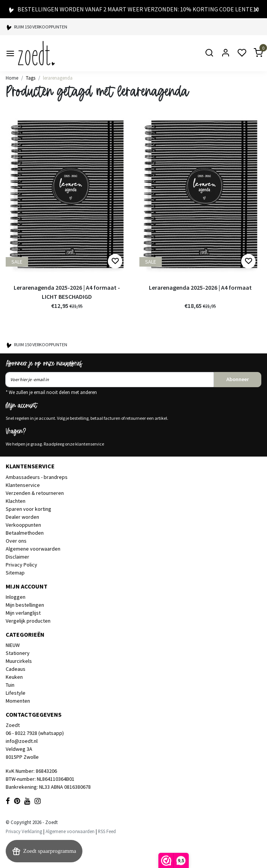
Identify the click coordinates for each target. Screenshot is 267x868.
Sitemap (15, 573)
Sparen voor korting (28, 509)
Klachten (16, 501)
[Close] (256, 9)
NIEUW (13, 645)
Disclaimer (17, 557)
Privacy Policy (21, 565)
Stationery (18, 653)
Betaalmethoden (25, 533)
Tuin (10, 685)
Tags (31, 78)
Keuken (14, 677)
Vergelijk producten (28, 621)
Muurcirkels (19, 661)
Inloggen (16, 597)
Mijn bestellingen (25, 605)
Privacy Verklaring (24, 831)
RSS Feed (107, 831)
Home (12, 78)
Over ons (16, 541)
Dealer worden (22, 517)
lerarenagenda (58, 78)
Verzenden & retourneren (35, 493)
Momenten (18, 701)
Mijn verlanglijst (23, 613)
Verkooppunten (23, 525)
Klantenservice (23, 485)
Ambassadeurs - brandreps (37, 477)
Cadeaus (16, 669)
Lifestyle (16, 693)
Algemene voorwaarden (33, 549)
